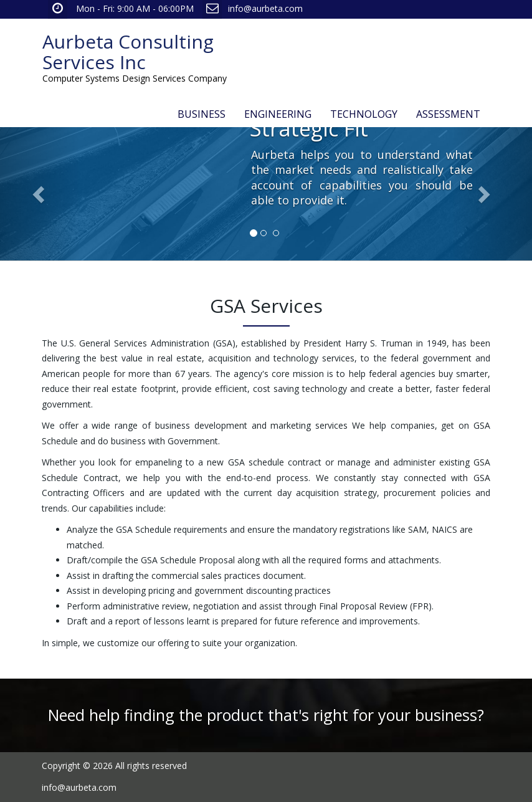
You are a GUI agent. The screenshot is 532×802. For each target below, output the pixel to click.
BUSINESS (202, 114)
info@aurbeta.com (265, 8)
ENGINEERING (278, 114)
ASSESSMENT (448, 114)
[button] (40, 194)
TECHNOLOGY (364, 114)
